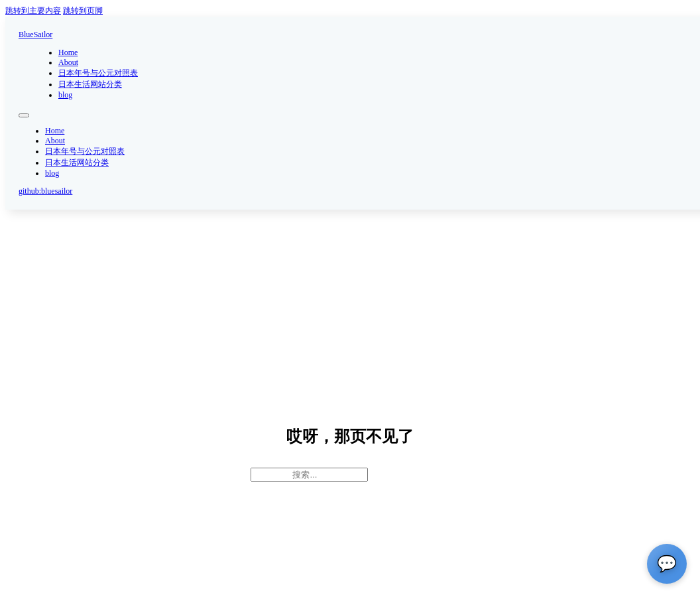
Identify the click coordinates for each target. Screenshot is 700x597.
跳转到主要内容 (33, 11)
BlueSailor (35, 34)
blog (65, 95)
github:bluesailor (45, 191)
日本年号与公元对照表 (98, 73)
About (68, 62)
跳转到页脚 (83, 11)
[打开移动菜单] (24, 115)
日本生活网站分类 (90, 84)
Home (68, 52)
